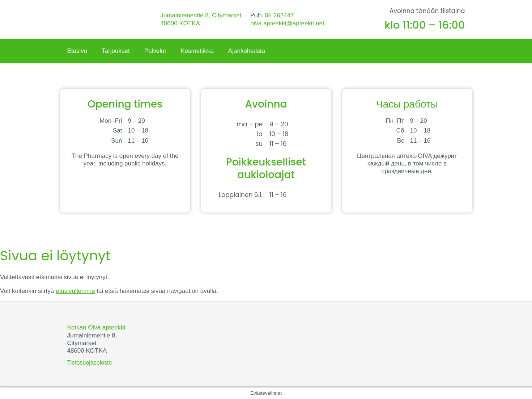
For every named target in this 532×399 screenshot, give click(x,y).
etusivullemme (75, 291)
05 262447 (279, 15)
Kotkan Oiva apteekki (96, 327)
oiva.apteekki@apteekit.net (287, 23)
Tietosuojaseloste (90, 363)
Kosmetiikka (197, 51)
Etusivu (77, 51)
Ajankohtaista (247, 51)
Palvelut (155, 51)
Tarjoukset (116, 51)
